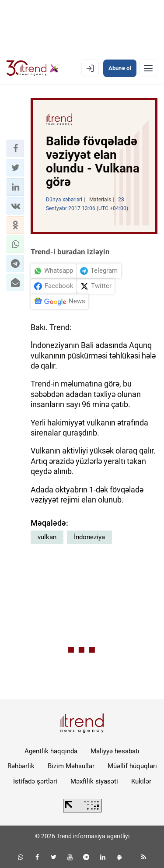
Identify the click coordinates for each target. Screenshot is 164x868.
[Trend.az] (33, 68)
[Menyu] (148, 68)
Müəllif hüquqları (132, 766)
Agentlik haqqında (51, 751)
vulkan (47, 537)
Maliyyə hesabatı (115, 751)
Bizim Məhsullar (71, 766)
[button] (15, 148)
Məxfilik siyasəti (94, 781)
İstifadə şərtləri (35, 781)
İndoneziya (89, 537)
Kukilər (141, 781)
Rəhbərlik (21, 766)
